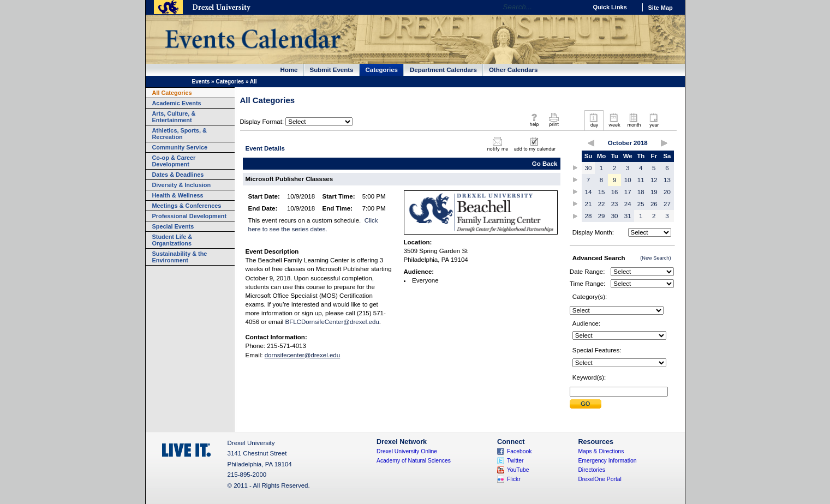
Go (576, 7)
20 (667, 192)
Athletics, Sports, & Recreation (180, 134)
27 (667, 204)
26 (654, 204)
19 (654, 192)
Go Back (545, 164)
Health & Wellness (178, 195)
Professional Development (190, 216)
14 (589, 192)
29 (602, 216)
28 (589, 216)
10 (628, 180)
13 (667, 180)
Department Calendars (443, 70)
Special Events (173, 226)
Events (201, 82)
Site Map (661, 8)
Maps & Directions (601, 451)
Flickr (514, 479)
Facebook (520, 451)
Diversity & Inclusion (182, 185)
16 (615, 192)
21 (589, 204)
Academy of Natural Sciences (414, 461)
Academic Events (177, 103)
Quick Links (610, 7)
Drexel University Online (407, 451)
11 (641, 180)
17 (628, 192)
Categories (382, 70)
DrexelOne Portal (599, 479)
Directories (592, 470)
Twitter (515, 461)
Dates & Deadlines (178, 175)
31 (628, 216)
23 (615, 204)
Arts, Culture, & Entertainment (174, 117)
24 (628, 204)
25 (641, 204)
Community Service (180, 147)
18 (641, 192)
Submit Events (332, 70)
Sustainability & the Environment (180, 257)
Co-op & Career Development (174, 161)
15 (602, 192)
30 (589, 168)
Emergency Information (607, 461)
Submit (586, 404)
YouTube (518, 470)
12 (654, 180)
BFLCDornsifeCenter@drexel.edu (332, 322)
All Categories (172, 93)
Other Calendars (513, 70)
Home (289, 70)
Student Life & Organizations (172, 240)
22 (602, 204)
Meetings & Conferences (187, 206)
